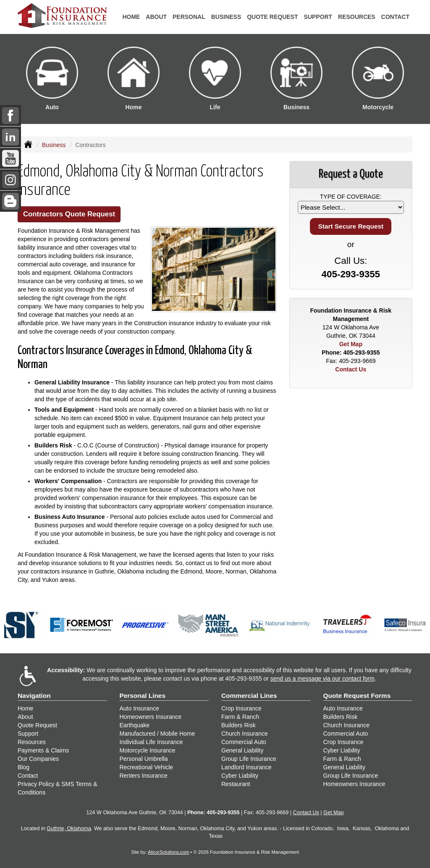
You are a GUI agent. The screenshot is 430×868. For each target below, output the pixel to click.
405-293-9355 (351, 274)
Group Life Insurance (249, 759)
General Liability (242, 750)
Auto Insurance (139, 708)
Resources (32, 742)
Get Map (351, 344)
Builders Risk (239, 725)
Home (131, 17)
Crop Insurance (241, 708)
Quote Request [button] (272, 17)
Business (54, 145)
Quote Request (37, 725)
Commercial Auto (244, 742)
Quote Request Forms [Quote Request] (357, 696)
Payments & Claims (43, 750)
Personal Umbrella (144, 759)
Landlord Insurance (246, 767)
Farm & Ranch (240, 717)
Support (28, 734)
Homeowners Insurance (151, 717)
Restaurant (236, 784)
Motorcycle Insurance (148, 750)
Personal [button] (189, 17)
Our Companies (38, 759)
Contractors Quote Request (69, 214)
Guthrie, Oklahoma (69, 829)
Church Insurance (245, 734)
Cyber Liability (240, 776)
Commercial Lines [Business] (249, 696)
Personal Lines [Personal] (143, 696)
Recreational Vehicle (147, 767)
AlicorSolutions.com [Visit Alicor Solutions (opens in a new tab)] (168, 852)
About (156, 17)
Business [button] (226, 17)
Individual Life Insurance (151, 742)
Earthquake (135, 725)
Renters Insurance (144, 776)
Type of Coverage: (351, 197)
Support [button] (318, 17)
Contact (395, 17)
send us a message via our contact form (322, 679)
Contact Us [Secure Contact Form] (351, 369)
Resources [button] (357, 17)
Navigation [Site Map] (34, 696)
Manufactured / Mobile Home (157, 734)
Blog (24, 767)
